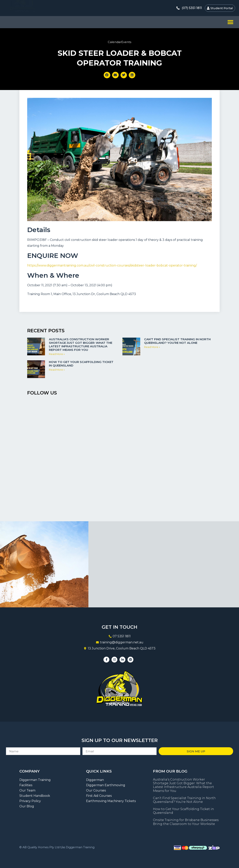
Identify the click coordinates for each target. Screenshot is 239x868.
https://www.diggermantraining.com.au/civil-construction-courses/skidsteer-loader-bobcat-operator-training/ (112, 265)
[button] (230, 22)
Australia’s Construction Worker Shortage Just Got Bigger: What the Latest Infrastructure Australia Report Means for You (81, 344)
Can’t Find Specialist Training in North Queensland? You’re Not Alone (177, 341)
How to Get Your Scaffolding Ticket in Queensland (81, 364)
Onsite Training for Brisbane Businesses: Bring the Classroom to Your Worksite (186, 822)
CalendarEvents (119, 42)
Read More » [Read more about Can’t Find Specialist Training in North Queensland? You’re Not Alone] (152, 347)
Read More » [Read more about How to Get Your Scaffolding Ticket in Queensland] (57, 370)
